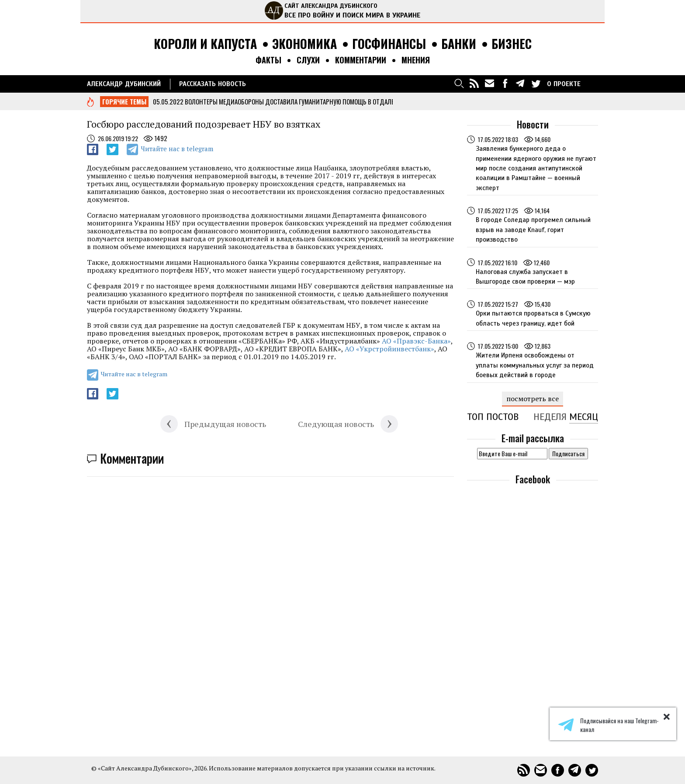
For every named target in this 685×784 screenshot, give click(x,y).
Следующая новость (336, 424)
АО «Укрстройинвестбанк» (389, 349)
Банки (459, 44)
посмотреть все (533, 399)
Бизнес (512, 44)
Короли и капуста (205, 44)
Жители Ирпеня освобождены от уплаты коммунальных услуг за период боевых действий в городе (535, 365)
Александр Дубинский (124, 84)
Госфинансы (389, 44)
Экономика (304, 44)
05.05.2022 (168, 101)
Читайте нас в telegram (177, 149)
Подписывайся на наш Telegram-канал (609, 725)
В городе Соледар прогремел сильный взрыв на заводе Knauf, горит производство (533, 230)
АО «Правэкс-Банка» (416, 341)
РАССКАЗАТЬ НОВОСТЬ (213, 84)
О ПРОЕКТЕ (564, 84)
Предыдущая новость (225, 424)
